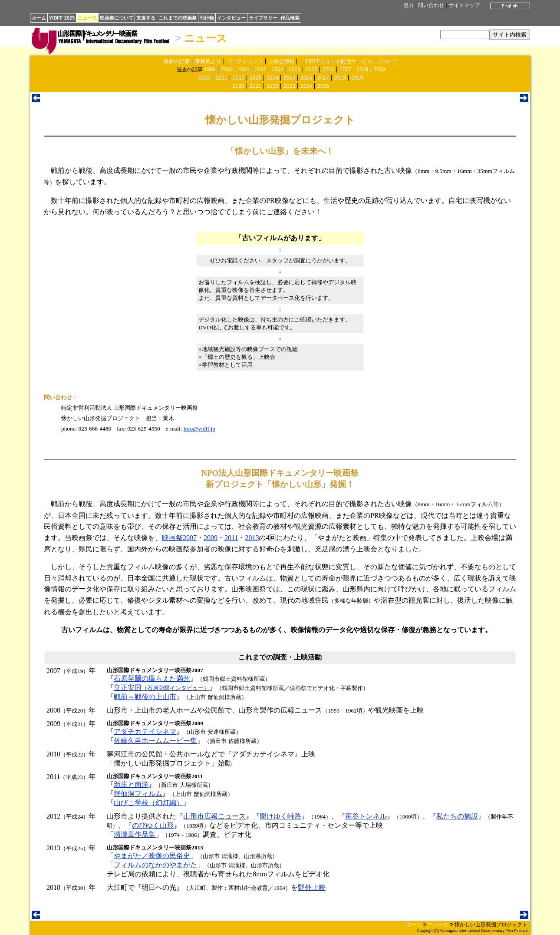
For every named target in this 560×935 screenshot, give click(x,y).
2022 (272, 86)
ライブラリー (263, 18)
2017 (323, 78)
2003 (278, 70)
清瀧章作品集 (135, 834)
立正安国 (161, 688)
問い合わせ (431, 5)
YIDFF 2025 (62, 18)
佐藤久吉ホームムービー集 (155, 741)
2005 (311, 70)
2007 (345, 70)
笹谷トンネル (366, 816)
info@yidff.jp (199, 429)
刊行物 (207, 18)
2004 (295, 70)
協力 (408, 5)
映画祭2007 (179, 538)
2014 (272, 78)
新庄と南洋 (131, 784)
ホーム (39, 18)
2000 (227, 70)
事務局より (208, 61)
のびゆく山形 (153, 825)
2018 (340, 78)
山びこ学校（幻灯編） (148, 803)
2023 (289, 86)
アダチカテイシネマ (145, 731)
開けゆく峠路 (280, 816)
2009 (380, 70)
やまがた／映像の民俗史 (152, 856)
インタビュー (231, 18)
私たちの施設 (457, 816)
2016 (306, 78)
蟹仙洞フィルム (138, 794)
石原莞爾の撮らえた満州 (152, 678)
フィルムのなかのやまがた (155, 865)
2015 (289, 78)
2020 (239, 86)
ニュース (87, 18)
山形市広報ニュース (214, 816)
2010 (205, 78)
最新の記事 (177, 61)
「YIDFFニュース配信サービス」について (349, 61)
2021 (255, 86)
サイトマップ (464, 5)
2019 (357, 78)
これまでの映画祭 (178, 18)
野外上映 (312, 887)
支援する (146, 18)
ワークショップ (245, 61)
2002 (261, 70)
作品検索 (290, 18)
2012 (239, 78)
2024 (306, 86)
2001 (244, 70)
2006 (328, 70)
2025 (323, 86)
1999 (210, 70)
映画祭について (117, 18)
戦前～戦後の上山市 (145, 697)
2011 (222, 78)
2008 (363, 70)
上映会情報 (281, 61)
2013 (255, 78)
